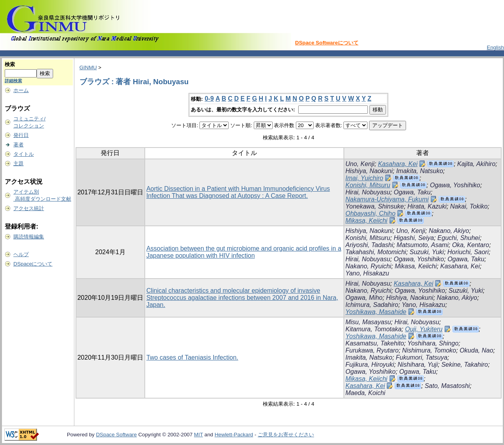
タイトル (24, 154)
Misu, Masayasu (368, 322)
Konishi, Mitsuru (368, 185)
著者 (18, 145)
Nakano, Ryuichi (368, 266)
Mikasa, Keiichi (366, 221)
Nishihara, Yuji (417, 365)
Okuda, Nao (476, 350)
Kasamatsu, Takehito (375, 343)
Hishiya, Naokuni (369, 171)
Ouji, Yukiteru (424, 329)
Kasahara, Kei (398, 164)
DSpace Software (116, 435)
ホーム (21, 90)
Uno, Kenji (360, 164)
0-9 (209, 99)
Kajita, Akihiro (476, 164)
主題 (18, 163)
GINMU (88, 67)
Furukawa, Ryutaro (372, 350)
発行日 (21, 135)
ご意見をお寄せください (286, 435)
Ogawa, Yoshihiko (455, 185)
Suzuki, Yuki (427, 252)
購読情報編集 (29, 237)
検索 (10, 64)
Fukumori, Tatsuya (422, 357)
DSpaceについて (33, 264)
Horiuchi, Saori (468, 252)
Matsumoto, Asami (423, 245)
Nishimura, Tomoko (429, 350)
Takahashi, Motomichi (376, 252)
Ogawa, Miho (364, 298)
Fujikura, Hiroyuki (370, 365)
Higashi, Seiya (414, 238)
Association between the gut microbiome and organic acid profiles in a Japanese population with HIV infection (244, 252)
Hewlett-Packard (234, 435)
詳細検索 (13, 81)
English (495, 47)
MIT (198, 435)
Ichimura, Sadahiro (372, 305)
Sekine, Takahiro (465, 365)
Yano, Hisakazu (367, 273)
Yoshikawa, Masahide (376, 312)
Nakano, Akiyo (449, 231)
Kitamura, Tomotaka (374, 329)
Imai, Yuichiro (364, 178)
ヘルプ (21, 254)
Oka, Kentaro (471, 245)
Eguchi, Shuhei (459, 238)
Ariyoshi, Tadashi (369, 245)
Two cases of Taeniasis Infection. (192, 357)
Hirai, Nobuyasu (368, 192)
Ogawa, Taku (412, 192)
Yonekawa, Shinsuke (375, 206)
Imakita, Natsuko (420, 171)
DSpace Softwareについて (327, 43)
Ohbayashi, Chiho (370, 213)
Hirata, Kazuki (427, 206)
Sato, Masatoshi (447, 386)
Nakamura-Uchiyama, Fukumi (387, 199)
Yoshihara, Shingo (433, 343)
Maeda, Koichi (365, 393)
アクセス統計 (29, 208)
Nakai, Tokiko (469, 206)
